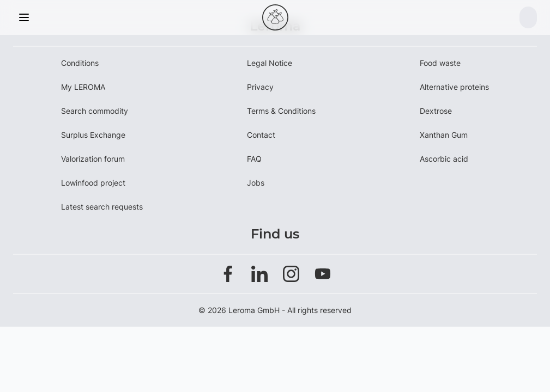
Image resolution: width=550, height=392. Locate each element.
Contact (261, 135)
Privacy (260, 87)
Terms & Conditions (281, 111)
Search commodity (95, 111)
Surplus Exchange (93, 135)
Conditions (80, 63)
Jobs (256, 183)
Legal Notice (270, 63)
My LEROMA (83, 87)
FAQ (254, 159)
